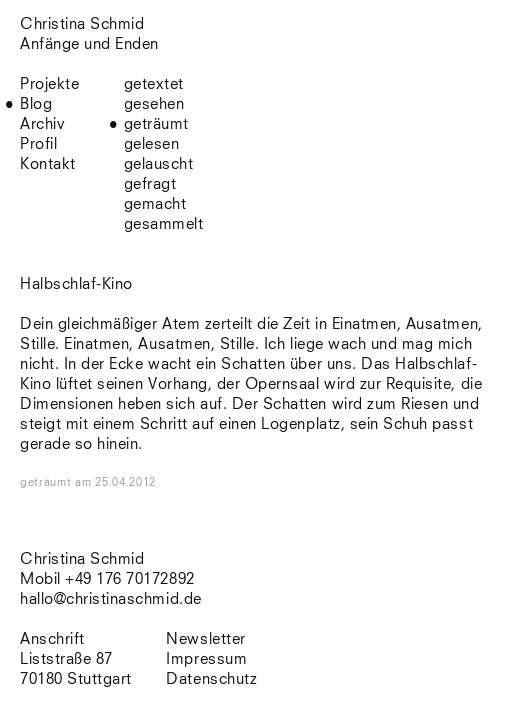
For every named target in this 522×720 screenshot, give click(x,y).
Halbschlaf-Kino (76, 284)
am (115, 482)
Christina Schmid (82, 559)
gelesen (152, 144)
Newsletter (205, 639)
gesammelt (164, 224)
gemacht (155, 204)
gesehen (154, 104)
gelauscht (159, 164)
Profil (38, 144)
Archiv (42, 124)
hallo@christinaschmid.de (111, 599)
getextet (154, 84)
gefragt (150, 184)
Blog (36, 104)
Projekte (49, 84)
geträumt (156, 124)
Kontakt (48, 164)
